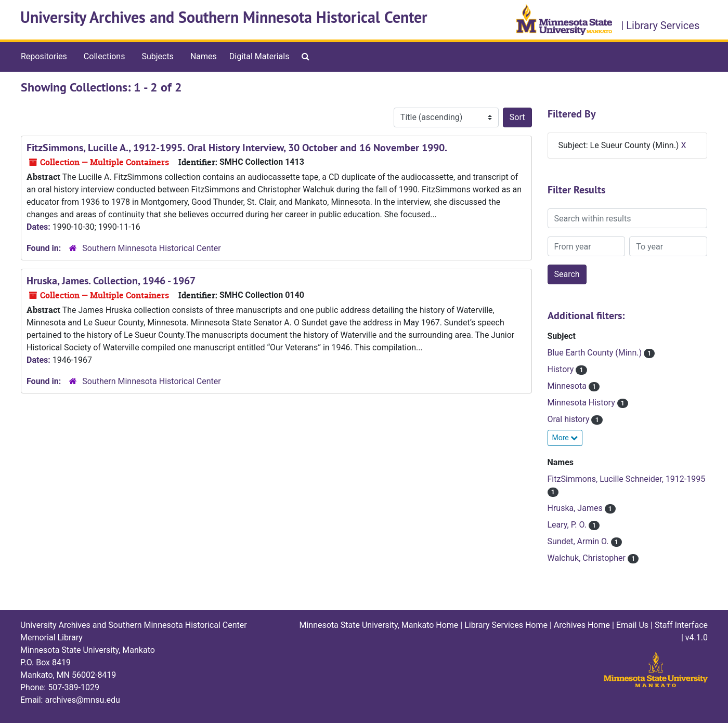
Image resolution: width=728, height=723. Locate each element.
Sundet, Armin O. (579, 541)
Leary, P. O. (568, 525)
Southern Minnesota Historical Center (151, 248)
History (562, 369)
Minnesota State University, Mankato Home (379, 625)
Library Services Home (506, 625)
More (565, 438)
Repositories (44, 56)
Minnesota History (582, 403)
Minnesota (568, 386)
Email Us (632, 625)
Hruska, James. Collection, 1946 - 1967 (111, 281)
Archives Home (582, 625)
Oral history (570, 419)
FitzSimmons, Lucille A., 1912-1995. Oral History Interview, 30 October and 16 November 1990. (237, 148)
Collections (105, 56)
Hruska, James (576, 508)
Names (204, 56)
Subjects (157, 56)
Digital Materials (259, 56)
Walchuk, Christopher (588, 558)
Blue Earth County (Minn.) (596, 353)
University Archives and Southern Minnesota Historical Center (224, 17)
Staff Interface (681, 625)
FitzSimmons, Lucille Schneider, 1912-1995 (627, 479)
